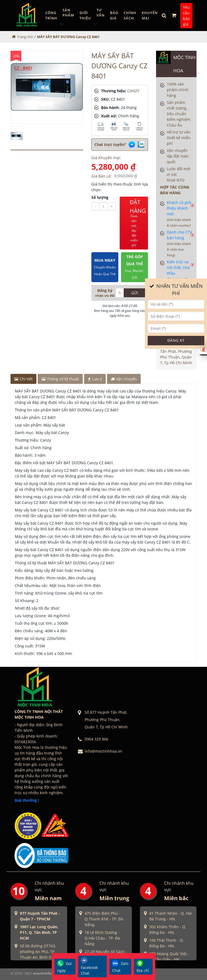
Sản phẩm (68, 13)
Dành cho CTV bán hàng (179, 243)
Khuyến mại (150, 15)
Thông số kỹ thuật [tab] (60, 379)
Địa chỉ (143, 967)
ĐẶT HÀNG (138, 223)
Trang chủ (25, 37)
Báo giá (114, 15)
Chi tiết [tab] (23, 379)
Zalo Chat (120, 967)
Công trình (51, 15)
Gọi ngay (64, 967)
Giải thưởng (26, 800)
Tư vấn (101, 13)
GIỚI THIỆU (85, 15)
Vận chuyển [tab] (124, 379)
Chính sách (130, 15)
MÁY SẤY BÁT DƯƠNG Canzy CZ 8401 (68, 37)
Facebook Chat (89, 966)
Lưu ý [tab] (95, 379)
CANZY (133, 91)
